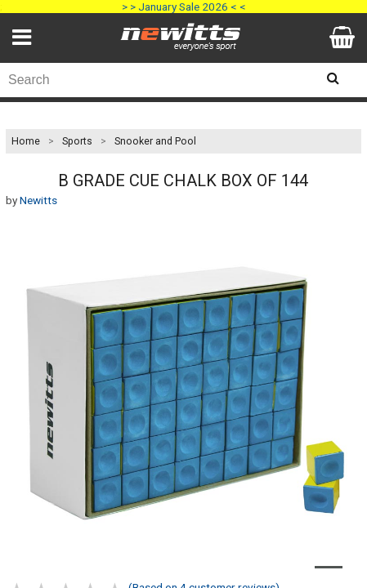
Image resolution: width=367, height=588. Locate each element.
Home (26, 141)
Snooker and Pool (155, 141)
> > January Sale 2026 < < (184, 7)
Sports (77, 141)
